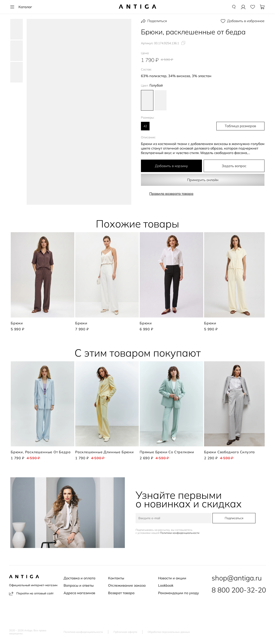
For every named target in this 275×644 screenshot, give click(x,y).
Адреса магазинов (79, 593)
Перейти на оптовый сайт (31, 593)
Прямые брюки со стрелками (167, 452)
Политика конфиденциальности (83, 632)
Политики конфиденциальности (180, 533)
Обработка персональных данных (169, 632)
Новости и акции (172, 578)
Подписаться (234, 518)
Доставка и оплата (79, 578)
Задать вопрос (234, 166)
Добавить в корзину (171, 166)
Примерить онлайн (203, 180)
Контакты (116, 578)
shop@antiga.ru (237, 578)
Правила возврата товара (171, 194)
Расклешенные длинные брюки (105, 452)
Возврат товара (121, 593)
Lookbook (166, 585)
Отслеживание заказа (127, 585)
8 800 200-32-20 (239, 590)
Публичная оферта (125, 632)
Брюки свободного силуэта (229, 452)
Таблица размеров (242, 126)
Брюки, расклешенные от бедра (41, 452)
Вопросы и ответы (79, 585)
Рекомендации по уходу (179, 593)
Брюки (17, 323)
